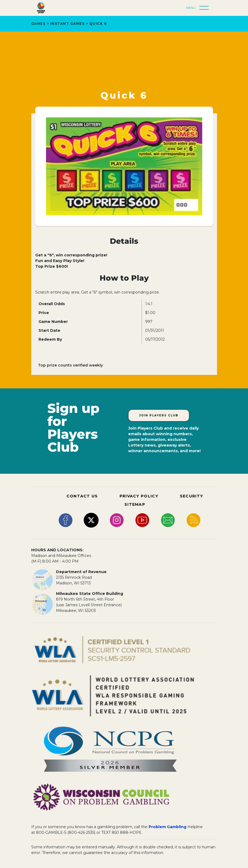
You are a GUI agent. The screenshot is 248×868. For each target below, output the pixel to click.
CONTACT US (82, 496)
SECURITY (191, 496)
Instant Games (68, 24)
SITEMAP (135, 504)
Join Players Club (159, 415)
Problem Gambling (167, 827)
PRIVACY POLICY (139, 496)
